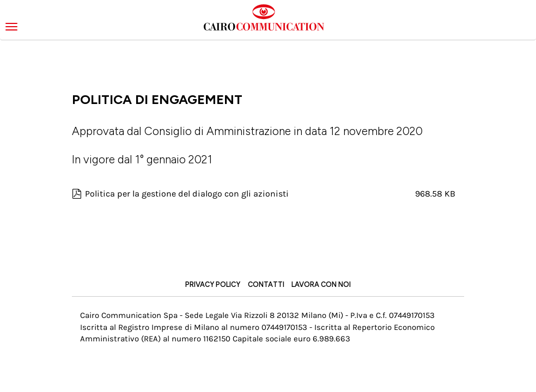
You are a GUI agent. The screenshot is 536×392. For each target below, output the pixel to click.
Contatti (266, 284)
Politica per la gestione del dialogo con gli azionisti (187, 194)
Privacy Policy (213, 284)
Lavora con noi (321, 284)
